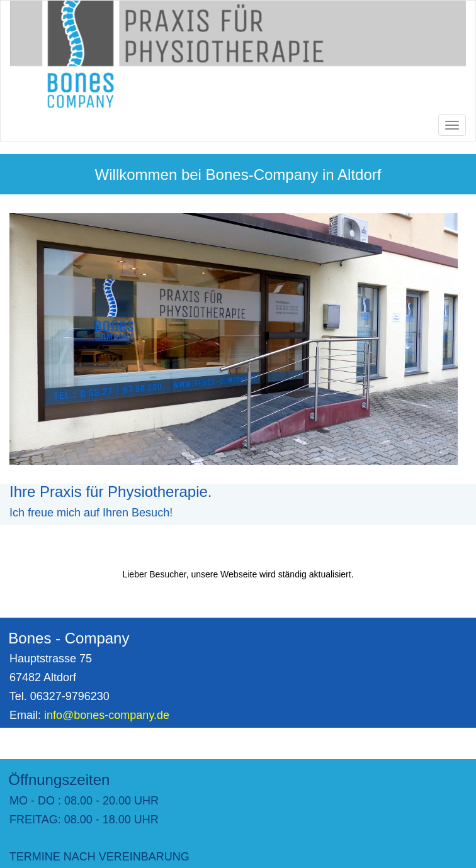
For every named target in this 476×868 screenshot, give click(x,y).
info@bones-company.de (107, 715)
